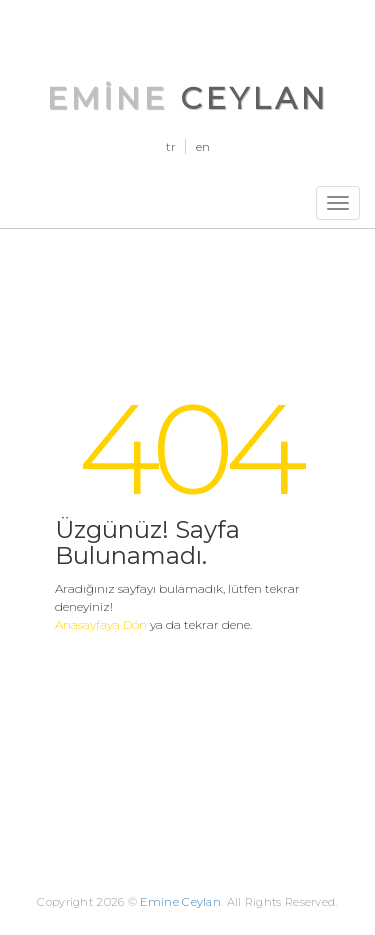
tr (171, 146)
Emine (188, 98)
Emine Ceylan (180, 902)
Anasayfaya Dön (101, 624)
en (203, 146)
